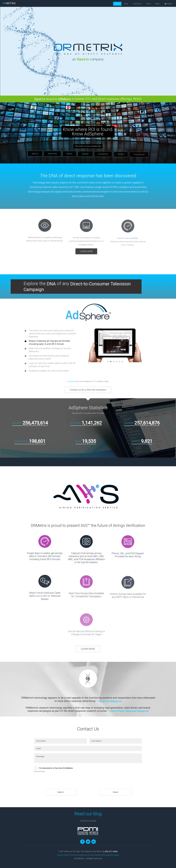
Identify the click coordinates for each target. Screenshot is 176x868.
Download (71, 381)
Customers (137, 4)
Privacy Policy (63, 855)
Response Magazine (110, 701)
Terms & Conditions (78, 855)
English (168, 4)
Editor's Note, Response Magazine (129, 711)
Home (117, 4)
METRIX (9, 3)
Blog (126, 4)
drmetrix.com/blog (88, 821)
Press (148, 4)
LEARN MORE (88, 649)
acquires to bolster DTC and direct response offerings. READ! (88, 99)
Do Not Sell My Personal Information (103, 855)
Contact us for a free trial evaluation (88, 390)
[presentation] (51, 778)
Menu (158, 4)
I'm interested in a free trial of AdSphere (56, 768)
